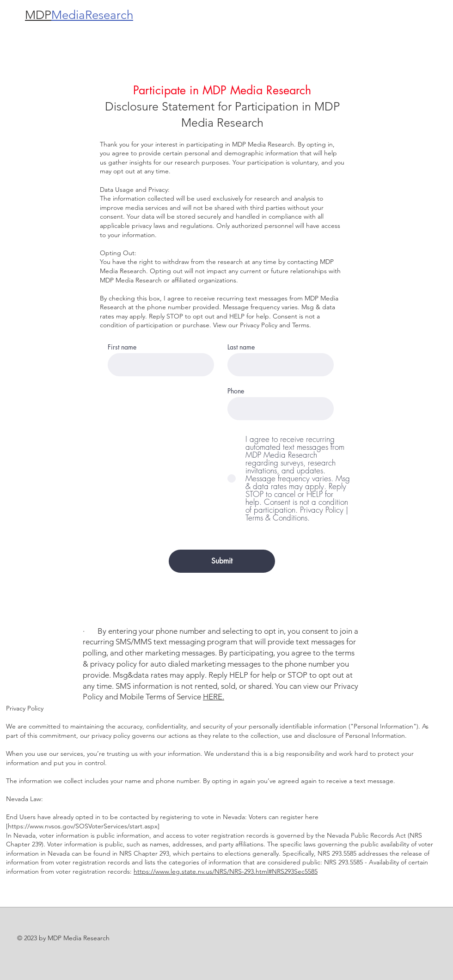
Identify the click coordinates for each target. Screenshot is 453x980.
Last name (241, 347)
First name (122, 347)
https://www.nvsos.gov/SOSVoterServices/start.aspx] (84, 826)
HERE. (214, 697)
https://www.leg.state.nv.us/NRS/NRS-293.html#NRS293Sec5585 (226, 871)
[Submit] (222, 561)
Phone (236, 391)
